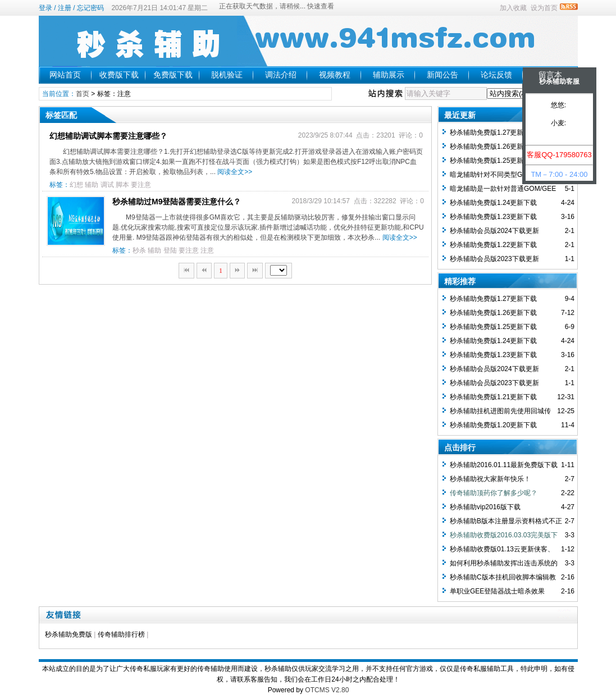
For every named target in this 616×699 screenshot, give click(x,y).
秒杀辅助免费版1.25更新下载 (493, 161)
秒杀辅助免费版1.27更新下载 (493, 133)
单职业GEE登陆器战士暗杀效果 (497, 591)
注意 (207, 250)
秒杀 (139, 250)
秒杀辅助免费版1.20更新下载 (493, 425)
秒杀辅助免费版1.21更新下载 (493, 397)
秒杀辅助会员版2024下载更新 (494, 231)
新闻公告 (442, 75)
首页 (83, 94)
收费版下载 (119, 75)
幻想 (76, 185)
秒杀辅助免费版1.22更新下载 (493, 245)
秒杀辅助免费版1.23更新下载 (493, 217)
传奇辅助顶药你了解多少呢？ (494, 493)
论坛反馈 (496, 75)
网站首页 (65, 75)
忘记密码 (90, 8)
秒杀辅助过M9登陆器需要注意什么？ (177, 202)
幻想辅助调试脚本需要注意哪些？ (108, 136)
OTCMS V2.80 (327, 690)
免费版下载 (173, 75)
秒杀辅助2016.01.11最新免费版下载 (504, 465)
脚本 (122, 185)
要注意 (141, 185)
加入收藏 (513, 8)
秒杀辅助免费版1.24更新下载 (493, 203)
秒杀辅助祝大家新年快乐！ (490, 479)
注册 (65, 8)
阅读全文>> (235, 172)
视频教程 (335, 75)
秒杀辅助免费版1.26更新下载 (493, 147)
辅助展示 (389, 75)
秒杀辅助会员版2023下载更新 (494, 259)
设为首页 (544, 8)
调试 (107, 185)
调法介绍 (281, 75)
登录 (45, 8)
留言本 (550, 75)
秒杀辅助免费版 (69, 634)
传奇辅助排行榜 (121, 634)
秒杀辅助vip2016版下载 (485, 507)
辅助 (92, 185)
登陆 (170, 250)
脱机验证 (227, 75)
